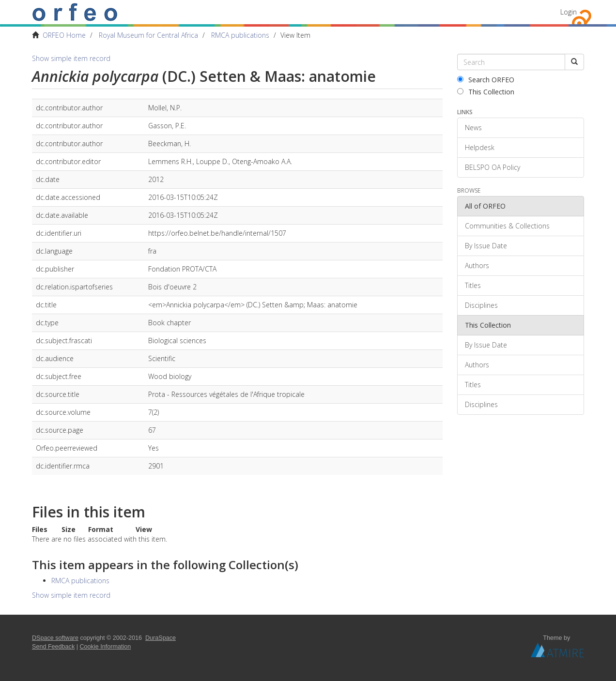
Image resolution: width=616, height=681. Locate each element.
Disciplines (481, 305)
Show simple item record (71, 58)
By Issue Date (486, 246)
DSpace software (55, 638)
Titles (473, 285)
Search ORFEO (486, 80)
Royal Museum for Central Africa (148, 35)
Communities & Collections (507, 226)
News (473, 128)
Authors (477, 265)
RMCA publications (240, 35)
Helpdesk (480, 147)
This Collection (486, 92)
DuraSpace (161, 638)
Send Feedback (53, 647)
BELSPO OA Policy (493, 167)
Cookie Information (106, 647)
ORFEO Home (64, 35)
